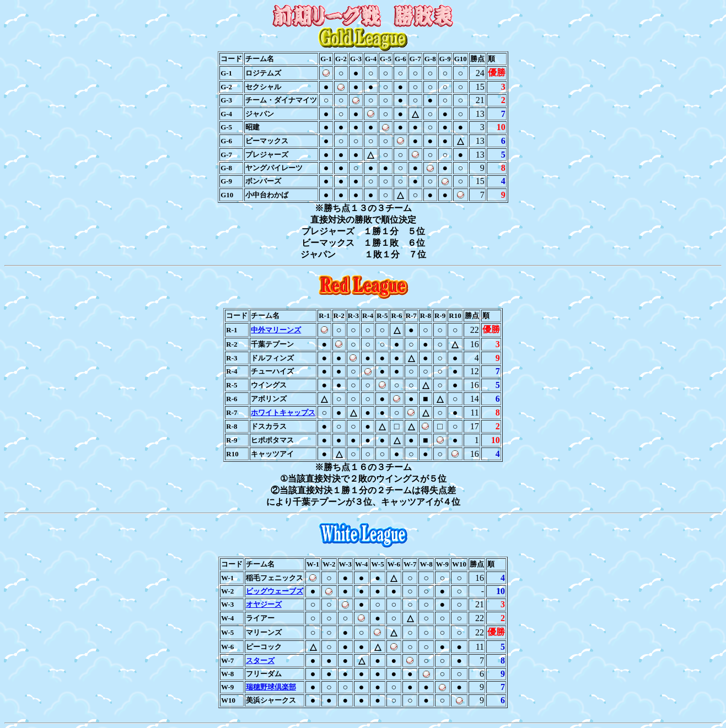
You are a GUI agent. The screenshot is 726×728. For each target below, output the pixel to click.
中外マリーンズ (276, 330)
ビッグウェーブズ (275, 591)
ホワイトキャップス (283, 412)
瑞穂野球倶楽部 (271, 687)
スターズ (260, 660)
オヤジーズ (264, 604)
